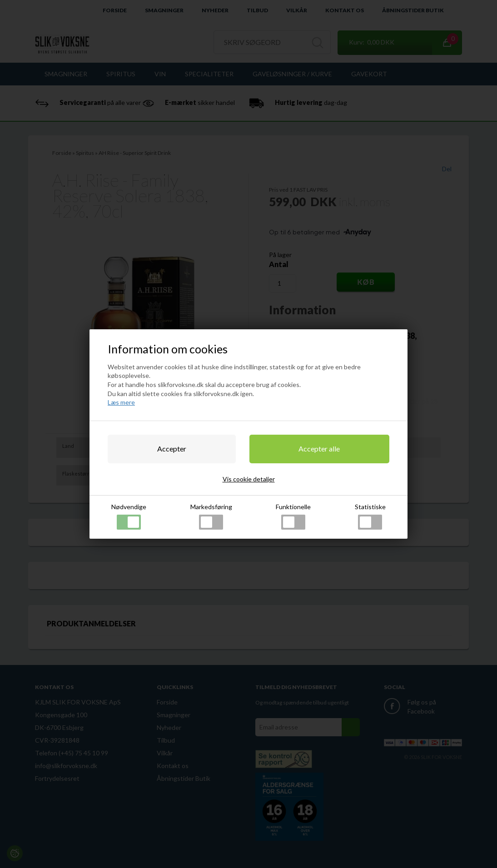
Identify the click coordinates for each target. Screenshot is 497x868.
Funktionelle (293, 516)
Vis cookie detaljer (249, 479)
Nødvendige (129, 516)
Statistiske (370, 516)
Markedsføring (211, 516)
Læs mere (121, 402)
